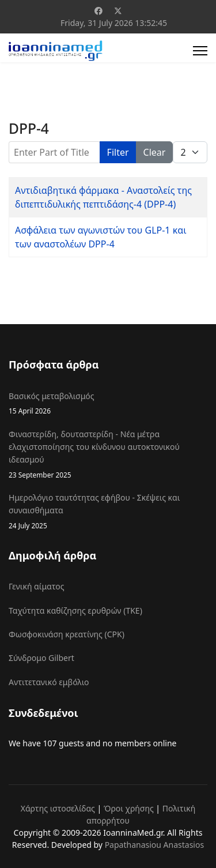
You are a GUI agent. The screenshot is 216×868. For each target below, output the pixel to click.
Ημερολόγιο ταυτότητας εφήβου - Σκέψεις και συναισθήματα (108, 512)
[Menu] (200, 51)
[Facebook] (98, 11)
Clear (155, 152)
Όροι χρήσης (129, 808)
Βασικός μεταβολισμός (108, 403)
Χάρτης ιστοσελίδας (58, 808)
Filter (118, 152)
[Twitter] (118, 11)
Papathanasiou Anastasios (155, 845)
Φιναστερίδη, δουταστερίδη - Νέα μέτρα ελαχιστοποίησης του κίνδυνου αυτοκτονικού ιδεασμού (108, 454)
